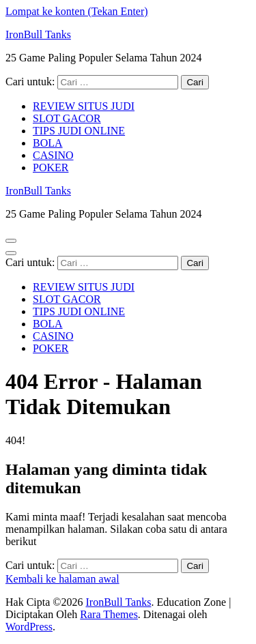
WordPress (29, 627)
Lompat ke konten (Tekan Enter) (77, 11)
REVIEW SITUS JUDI (84, 106)
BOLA (48, 143)
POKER (51, 167)
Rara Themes (109, 614)
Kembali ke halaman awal (62, 579)
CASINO (53, 155)
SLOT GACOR (67, 118)
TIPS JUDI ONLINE (79, 131)
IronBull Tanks (38, 34)
